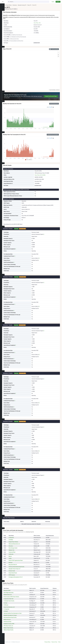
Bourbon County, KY (27, 5)
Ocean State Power (17, 574)
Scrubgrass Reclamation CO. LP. (20, 578)
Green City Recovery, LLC (14, 608)
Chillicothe (15, 556)
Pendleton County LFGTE (14, 625)
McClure (15, 564)
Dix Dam (10, 604)
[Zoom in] (58, 54)
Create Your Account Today (51, 98)
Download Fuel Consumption (53, 136)
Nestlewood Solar (12, 623)
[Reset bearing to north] (58, 58)
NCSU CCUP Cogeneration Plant (20, 562)
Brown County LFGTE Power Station (16, 598)
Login (53, 2)
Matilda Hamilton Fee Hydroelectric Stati (17, 615)
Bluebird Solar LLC (12, 596)
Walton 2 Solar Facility (13, 631)
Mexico (14, 558)
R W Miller (15, 541)
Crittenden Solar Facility (14, 602)
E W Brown (10, 606)
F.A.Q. (59, 642)
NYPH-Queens (16, 576)
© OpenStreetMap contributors (54, 91)
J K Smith (10, 613)
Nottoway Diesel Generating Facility (21, 568)
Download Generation (54, 105)
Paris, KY (34, 5)
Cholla (14, 560)
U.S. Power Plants (12, 5)
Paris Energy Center (17, 549)
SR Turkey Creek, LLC (13, 627)
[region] (2, 321)
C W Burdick (15, 539)
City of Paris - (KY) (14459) (42, 176)
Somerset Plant (16, 554)
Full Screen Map (53, 51)
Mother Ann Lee (12, 621)
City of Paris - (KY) (39, 24)
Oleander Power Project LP (19, 570)
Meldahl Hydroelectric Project (15, 617)
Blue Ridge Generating (13, 594)
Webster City (16, 551)
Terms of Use (54, 642)
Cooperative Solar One (13, 600)
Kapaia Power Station (17, 543)
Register (58, 2)
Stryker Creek (16, 572)
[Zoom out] (58, 56)
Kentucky (19, 5)
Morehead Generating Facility (15, 619)
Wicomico (15, 547)
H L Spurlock (11, 611)
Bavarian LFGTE (12, 592)
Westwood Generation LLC (18, 545)
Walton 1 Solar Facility (13, 629)
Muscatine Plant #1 (17, 566)
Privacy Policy (47, 642)
